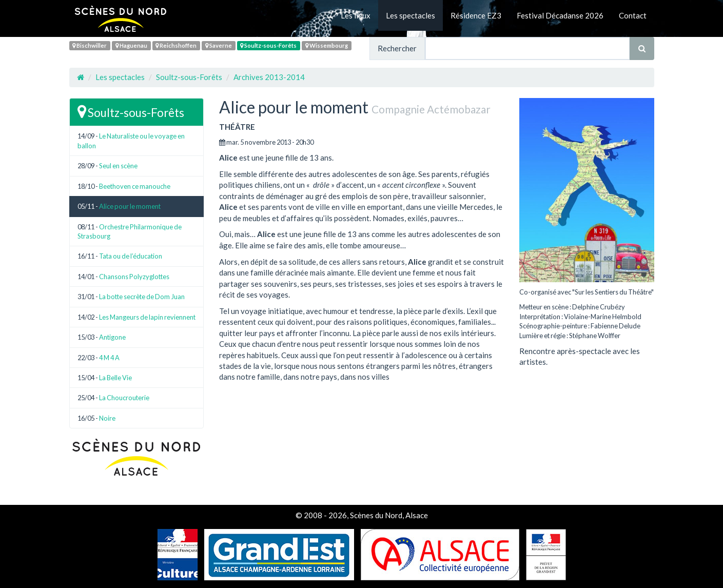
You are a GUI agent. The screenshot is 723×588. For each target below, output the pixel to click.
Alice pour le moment (130, 206)
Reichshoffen (176, 45)
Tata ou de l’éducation (131, 256)
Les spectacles (411, 15)
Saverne (219, 45)
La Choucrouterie (124, 398)
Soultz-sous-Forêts (268, 45)
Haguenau (131, 45)
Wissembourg (327, 45)
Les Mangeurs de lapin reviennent (147, 317)
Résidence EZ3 (476, 15)
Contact (633, 15)
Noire (107, 418)
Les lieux (356, 15)
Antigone (112, 337)
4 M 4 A (109, 358)
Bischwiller (90, 45)
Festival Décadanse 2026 (560, 15)
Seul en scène (118, 166)
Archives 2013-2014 (269, 77)
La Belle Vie (115, 378)
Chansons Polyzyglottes (134, 277)
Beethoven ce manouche (135, 186)
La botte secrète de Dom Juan (142, 297)
